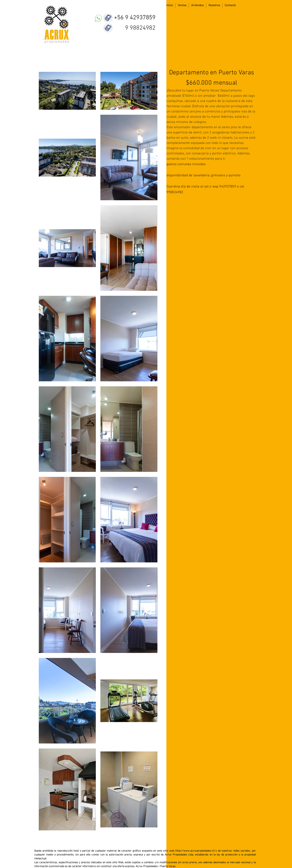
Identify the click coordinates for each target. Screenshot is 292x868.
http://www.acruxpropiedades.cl (195, 851)
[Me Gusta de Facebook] (262, 5)
